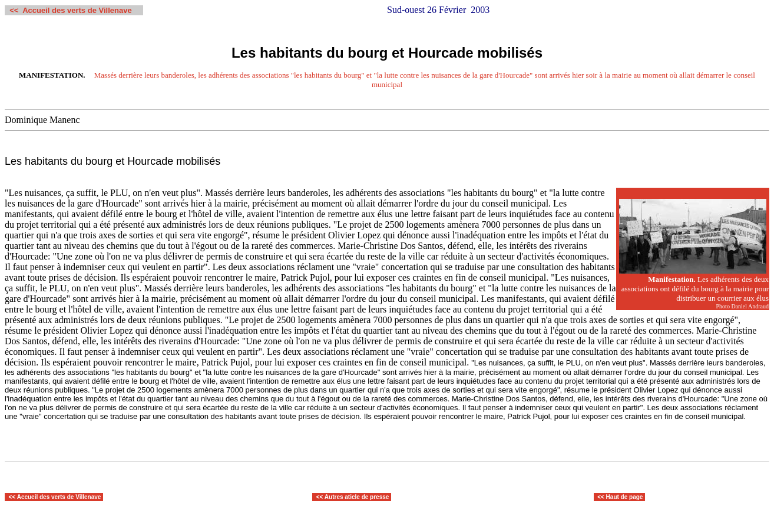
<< (13, 497)
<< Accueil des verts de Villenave (70, 10)
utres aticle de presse (359, 497)
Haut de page (625, 497)
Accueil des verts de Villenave (59, 497)
